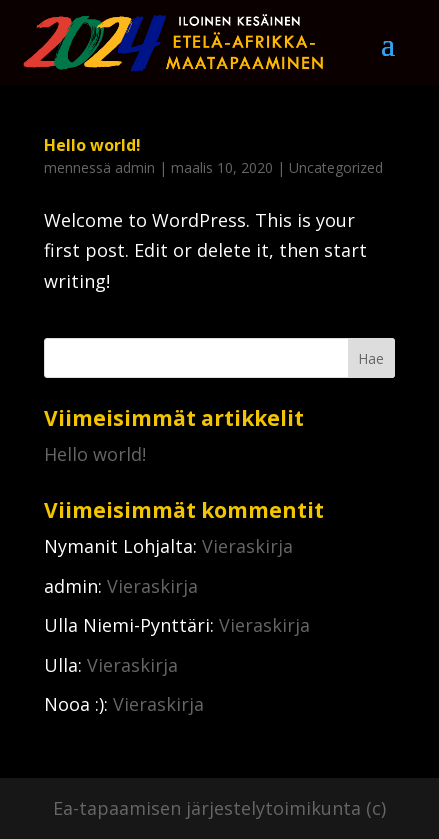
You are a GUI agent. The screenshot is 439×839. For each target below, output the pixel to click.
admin (135, 167)
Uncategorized (336, 167)
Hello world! (92, 145)
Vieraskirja (247, 546)
